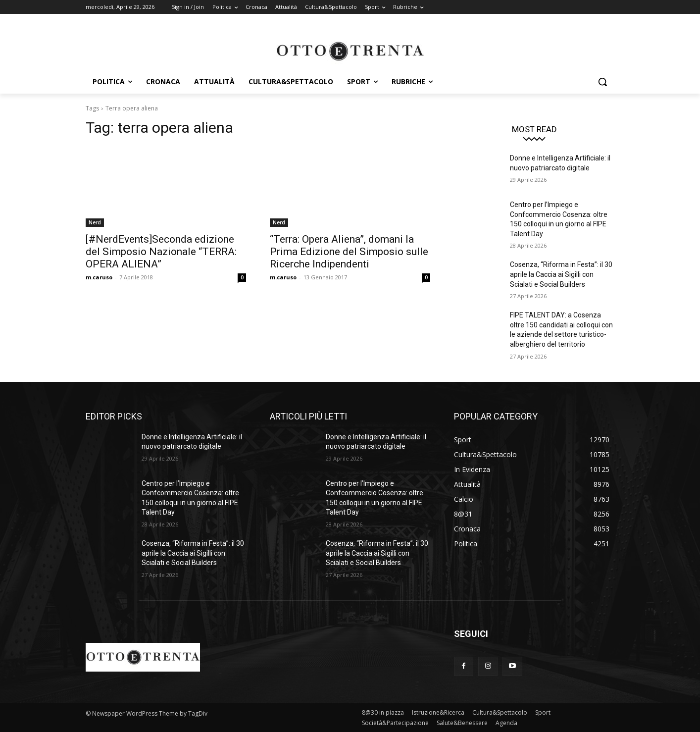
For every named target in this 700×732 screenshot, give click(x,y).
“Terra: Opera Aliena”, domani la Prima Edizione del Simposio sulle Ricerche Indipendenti (349, 252)
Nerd (95, 222)
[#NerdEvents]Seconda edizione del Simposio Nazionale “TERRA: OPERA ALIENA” (161, 252)
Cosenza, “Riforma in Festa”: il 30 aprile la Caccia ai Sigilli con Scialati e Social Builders (561, 274)
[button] (602, 82)
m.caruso (99, 277)
